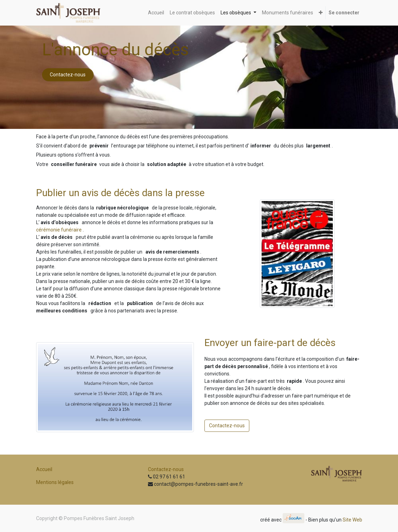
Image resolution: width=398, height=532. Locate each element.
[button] (321, 13)
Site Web (352, 520)
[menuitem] (156, 13)
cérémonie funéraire (59, 230)
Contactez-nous (68, 75)
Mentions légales (55, 482)
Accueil (44, 469)
